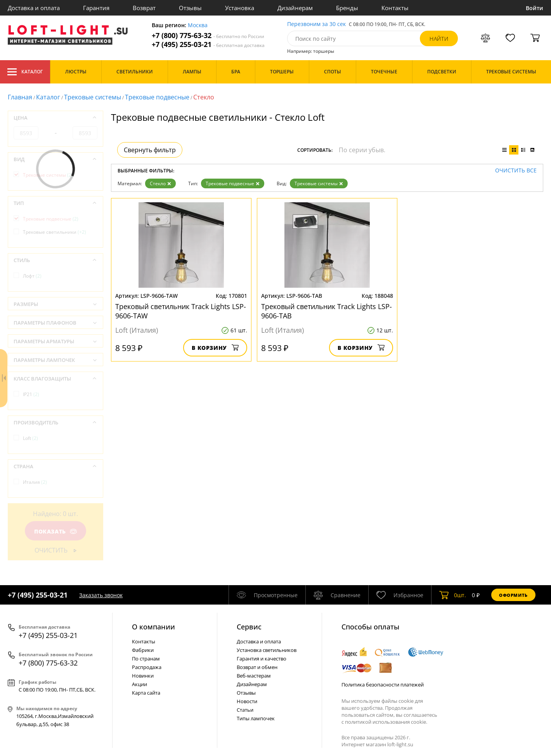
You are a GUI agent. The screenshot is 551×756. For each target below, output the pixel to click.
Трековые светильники (55, 232)
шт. (453, 595)
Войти (535, 8)
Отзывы (190, 8)
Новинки (143, 676)
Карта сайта (146, 693)
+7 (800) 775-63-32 (208, 36)
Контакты (395, 8)
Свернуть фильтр (150, 150)
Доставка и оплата (34, 8)
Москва (198, 25)
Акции (139, 684)
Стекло (160, 183)
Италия (35, 482)
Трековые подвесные (157, 97)
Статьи (245, 710)
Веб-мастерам (254, 676)
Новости (247, 701)
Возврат (144, 8)
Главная (20, 97)
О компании (153, 627)
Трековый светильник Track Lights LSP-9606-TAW (181, 311)
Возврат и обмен (257, 667)
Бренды (347, 8)
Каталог (25, 72)
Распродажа (147, 667)
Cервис (249, 627)
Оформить (513, 595)
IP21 (31, 394)
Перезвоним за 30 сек (316, 24)
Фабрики (143, 650)
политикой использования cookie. (386, 722)
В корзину (215, 348)
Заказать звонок (101, 595)
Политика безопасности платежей (383, 685)
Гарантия (96, 8)
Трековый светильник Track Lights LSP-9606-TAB (327, 311)
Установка (240, 8)
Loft (30, 438)
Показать (55, 531)
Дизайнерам (295, 8)
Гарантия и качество (262, 659)
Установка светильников (267, 650)
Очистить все (516, 171)
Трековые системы (93, 97)
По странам (146, 659)
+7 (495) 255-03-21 (208, 44)
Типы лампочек (256, 718)
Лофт (32, 276)
